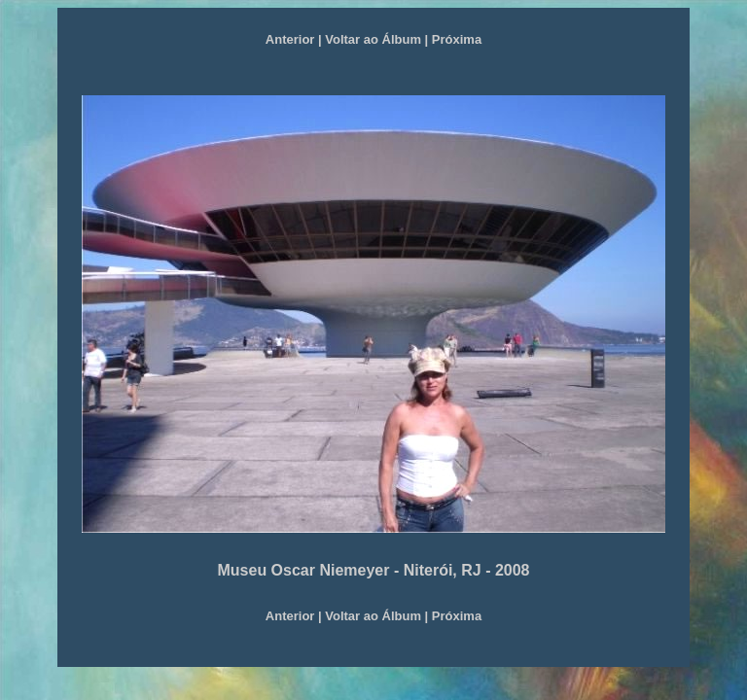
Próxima (455, 39)
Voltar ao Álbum (373, 39)
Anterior (290, 39)
